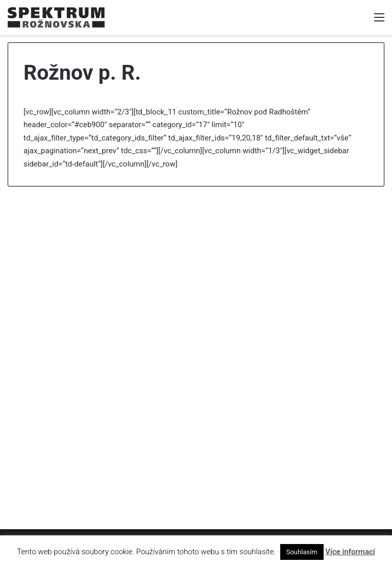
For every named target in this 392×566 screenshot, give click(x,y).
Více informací (350, 552)
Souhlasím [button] (302, 552)
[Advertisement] (196, 273)
